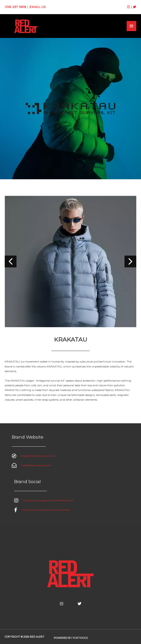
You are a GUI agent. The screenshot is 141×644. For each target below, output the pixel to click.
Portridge (80, 638)
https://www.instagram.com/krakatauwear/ (48, 500)
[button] (130, 261)
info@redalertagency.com (36, 465)
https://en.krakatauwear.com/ (38, 456)
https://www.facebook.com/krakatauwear (46, 510)
